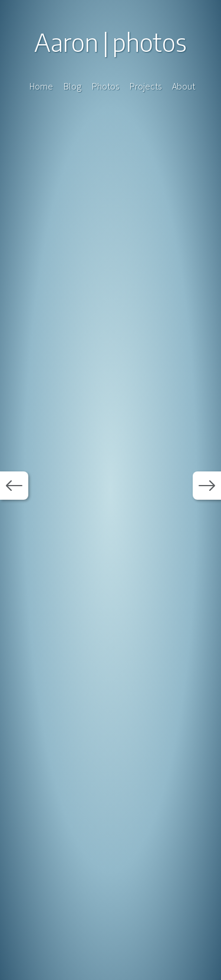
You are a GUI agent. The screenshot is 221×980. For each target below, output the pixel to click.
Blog (72, 86)
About (184, 86)
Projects (146, 86)
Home (41, 86)
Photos (105, 86)
